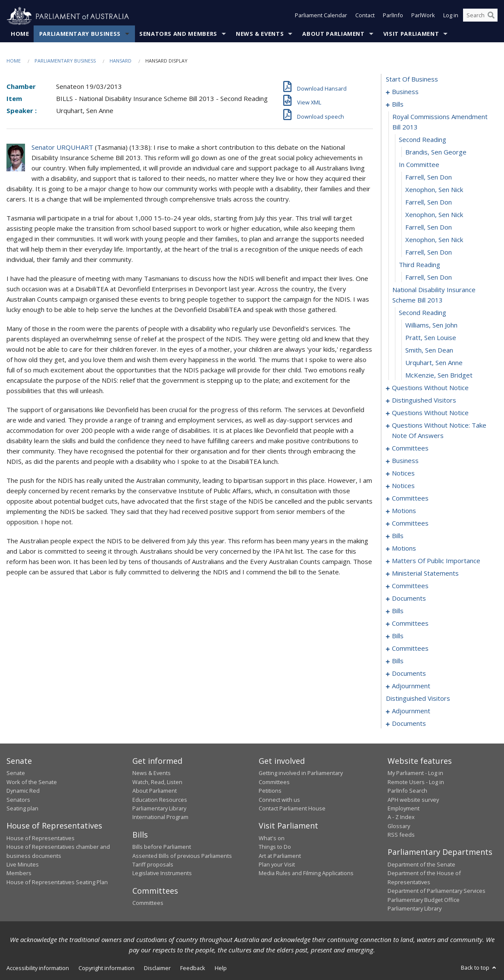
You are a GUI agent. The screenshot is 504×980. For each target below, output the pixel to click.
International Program (160, 817)
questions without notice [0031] (430, 413)
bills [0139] (398, 636)
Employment (404, 809)
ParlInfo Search (407, 791)
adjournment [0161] (411, 686)
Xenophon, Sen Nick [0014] (434, 215)
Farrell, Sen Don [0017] (429, 252)
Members (19, 873)
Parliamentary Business (80, 34)
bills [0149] (398, 661)
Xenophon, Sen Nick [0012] (434, 190)
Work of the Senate (32, 782)
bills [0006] (398, 104)
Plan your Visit (277, 865)
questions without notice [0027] (430, 388)
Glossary (399, 826)
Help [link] (221, 968)
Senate (16, 773)
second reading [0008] (423, 140)
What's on (272, 838)
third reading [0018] (419, 265)
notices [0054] (403, 473)
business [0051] (405, 461)
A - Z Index (401, 817)
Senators (18, 800)
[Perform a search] (491, 16)
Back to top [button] (479, 968)
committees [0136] (410, 624)
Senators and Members (178, 34)
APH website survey (413, 800)
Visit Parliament (411, 34)
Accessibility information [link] (38, 968)
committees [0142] (410, 649)
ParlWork (423, 16)
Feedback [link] (193, 968)
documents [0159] (409, 674)
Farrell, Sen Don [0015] (429, 227)
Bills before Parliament (162, 847)
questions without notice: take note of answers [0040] (439, 431)
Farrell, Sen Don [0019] (429, 277)
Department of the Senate (421, 865)
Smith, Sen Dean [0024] (429, 350)
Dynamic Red (23, 791)
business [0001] (405, 92)
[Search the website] (480, 16)
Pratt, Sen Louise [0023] (431, 338)
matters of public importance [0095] (436, 561)
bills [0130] (398, 611)
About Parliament (333, 34)
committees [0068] (410, 523)
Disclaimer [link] (157, 968)
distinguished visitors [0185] (418, 699)
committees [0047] (410, 448)
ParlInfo (393, 16)
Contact (365, 16)
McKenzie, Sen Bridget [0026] (439, 375)
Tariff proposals (153, 865)
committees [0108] (410, 586)
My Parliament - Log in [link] (415, 773)
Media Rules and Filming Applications (306, 873)
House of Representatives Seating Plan (57, 882)
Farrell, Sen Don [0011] (429, 177)
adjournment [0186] (411, 711)
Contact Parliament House (292, 809)
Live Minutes (23, 865)
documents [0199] (409, 724)
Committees (148, 903)
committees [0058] (410, 498)
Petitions (270, 791)
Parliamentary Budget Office (424, 900)
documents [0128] (409, 599)
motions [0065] (404, 511)
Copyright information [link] (106, 968)
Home (20, 34)
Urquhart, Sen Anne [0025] (434, 363)
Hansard (121, 61)
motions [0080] (404, 548)
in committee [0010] (419, 165)
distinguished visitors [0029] (424, 400)
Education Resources (160, 800)
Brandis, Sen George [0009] (436, 152)
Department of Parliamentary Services (437, 891)
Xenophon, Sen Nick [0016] (434, 240)
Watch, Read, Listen (157, 782)
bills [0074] (398, 536)
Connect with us (279, 800)
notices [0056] (403, 486)
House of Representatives (41, 838)
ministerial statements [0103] (425, 574)
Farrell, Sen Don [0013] (429, 202)
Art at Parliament (280, 856)
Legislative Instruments (162, 873)
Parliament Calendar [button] (321, 16)
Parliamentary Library (159, 809)
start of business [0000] (412, 79)
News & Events (260, 34)
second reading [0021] (423, 313)
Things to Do (275, 847)
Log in (451, 16)
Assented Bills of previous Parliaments (182, 856)
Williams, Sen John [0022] (431, 325)
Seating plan (22, 809)
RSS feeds (401, 835)
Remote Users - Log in (416, 782)
